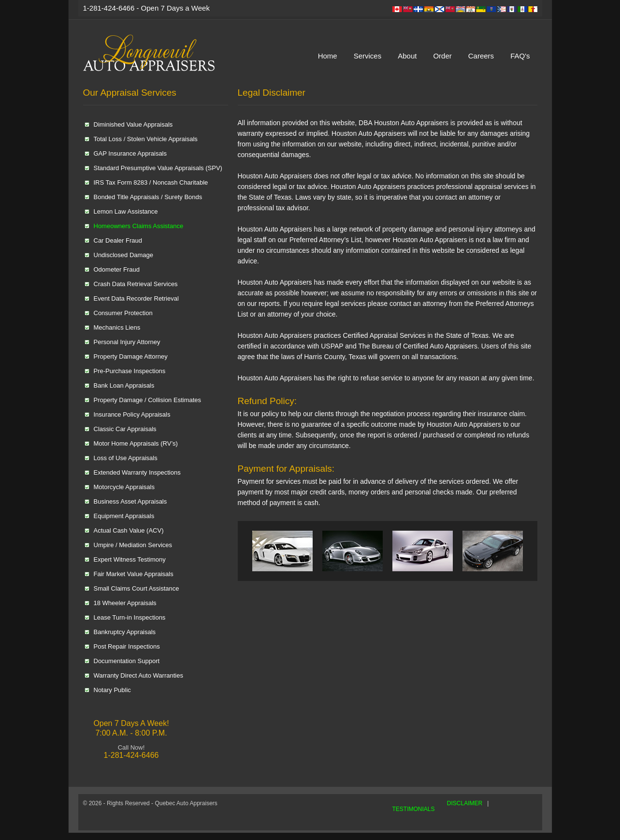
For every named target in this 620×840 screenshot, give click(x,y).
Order (442, 56)
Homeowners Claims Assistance (139, 226)
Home (328, 56)
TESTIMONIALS (414, 809)
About (407, 56)
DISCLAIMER (465, 803)
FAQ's (520, 56)
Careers (481, 56)
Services (368, 56)
